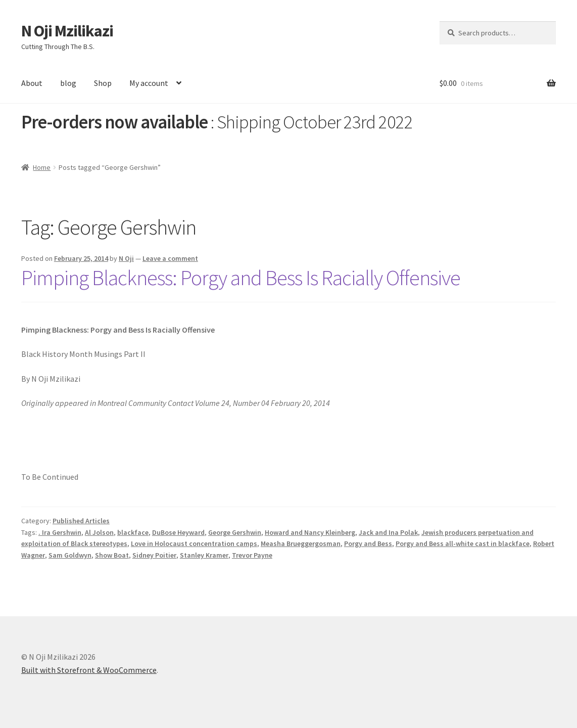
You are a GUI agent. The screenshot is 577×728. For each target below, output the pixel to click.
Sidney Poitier (154, 555)
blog (68, 83)
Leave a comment (170, 258)
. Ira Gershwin (60, 532)
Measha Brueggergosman (301, 543)
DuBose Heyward (178, 532)
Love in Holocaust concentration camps (194, 543)
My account (149, 83)
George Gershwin (235, 532)
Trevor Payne (252, 555)
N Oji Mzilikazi (67, 31)
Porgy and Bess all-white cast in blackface (463, 543)
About (32, 83)
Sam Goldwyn (70, 555)
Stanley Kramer (204, 555)
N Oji (126, 258)
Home (42, 167)
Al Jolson (99, 532)
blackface (133, 532)
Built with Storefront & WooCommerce (89, 670)
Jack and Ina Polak (388, 532)
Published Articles (81, 521)
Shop (103, 83)
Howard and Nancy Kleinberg (310, 532)
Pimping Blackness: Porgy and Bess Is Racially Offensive (241, 278)
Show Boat (112, 555)
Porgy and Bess (368, 543)
